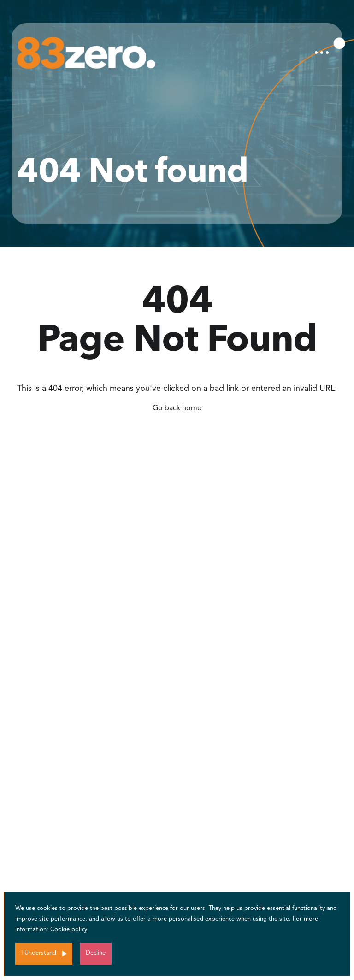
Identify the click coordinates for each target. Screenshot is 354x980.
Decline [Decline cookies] (96, 953)
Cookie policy (69, 930)
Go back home (177, 408)
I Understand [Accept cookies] (39, 953)
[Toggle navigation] (322, 53)
